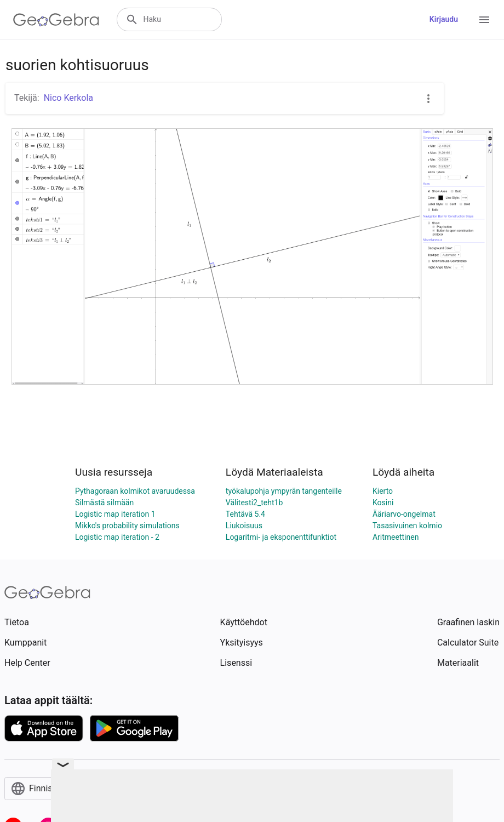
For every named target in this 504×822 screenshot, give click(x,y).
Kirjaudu (444, 19)
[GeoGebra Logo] (56, 20)
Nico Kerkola (68, 98)
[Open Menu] (484, 20)
